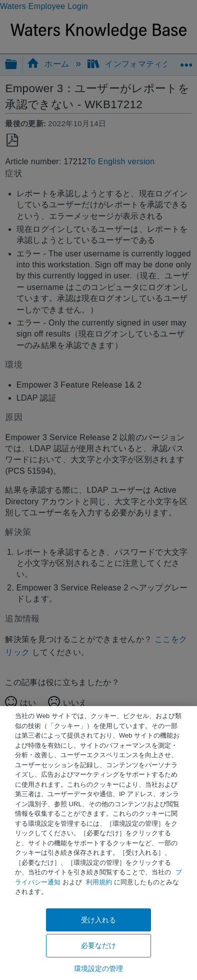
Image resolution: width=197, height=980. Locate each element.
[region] (98, 843)
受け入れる (99, 920)
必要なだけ (99, 945)
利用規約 (99, 882)
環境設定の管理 (99, 968)
